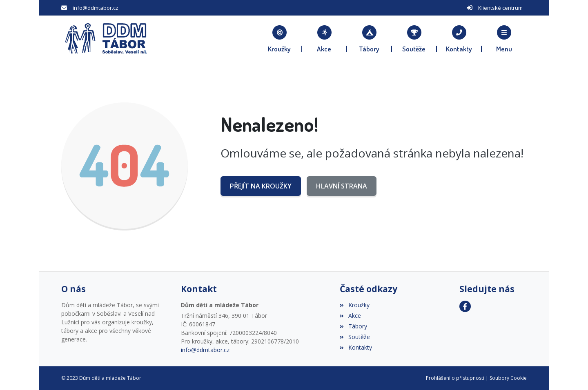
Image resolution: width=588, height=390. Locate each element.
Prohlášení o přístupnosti (455, 378)
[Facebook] (465, 306)
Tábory (353, 326)
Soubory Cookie (508, 378)
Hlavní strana (342, 186)
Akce (350, 316)
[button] (504, 39)
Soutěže (355, 337)
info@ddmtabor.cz (96, 8)
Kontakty (356, 347)
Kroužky (354, 305)
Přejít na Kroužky (261, 186)
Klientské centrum (500, 8)
